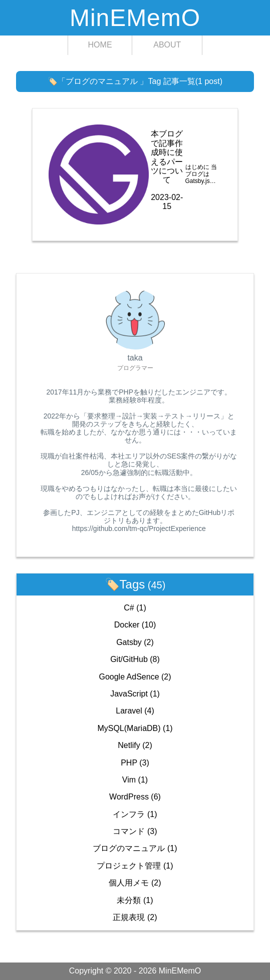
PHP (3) (135, 763)
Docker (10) (135, 625)
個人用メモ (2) (135, 883)
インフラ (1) (135, 814)
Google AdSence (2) (135, 677)
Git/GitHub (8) (135, 659)
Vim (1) (135, 780)
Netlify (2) (135, 745)
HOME (100, 45)
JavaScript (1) (135, 694)
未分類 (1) (135, 900)
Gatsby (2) (135, 642)
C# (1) (135, 608)
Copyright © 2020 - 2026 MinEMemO (135, 971)
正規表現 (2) (135, 917)
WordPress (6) (135, 797)
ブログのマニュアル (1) (135, 848)
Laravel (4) (135, 711)
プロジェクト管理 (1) (135, 866)
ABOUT (167, 45)
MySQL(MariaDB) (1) (135, 728)
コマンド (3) (135, 831)
